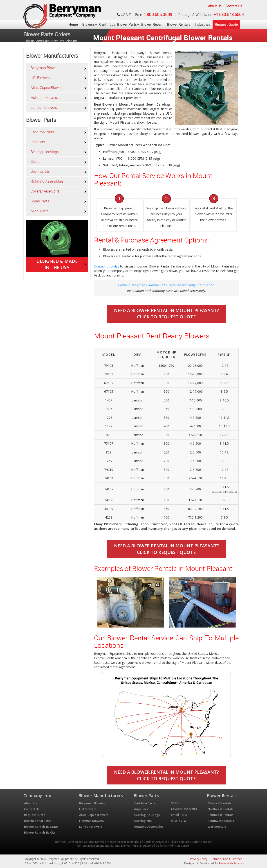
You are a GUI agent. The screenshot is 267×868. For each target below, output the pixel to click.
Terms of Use (220, 859)
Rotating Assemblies (47, 181)
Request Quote (226, 24)
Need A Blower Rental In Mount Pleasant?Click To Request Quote (166, 314)
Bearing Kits (40, 171)
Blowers (89, 24)
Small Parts (40, 201)
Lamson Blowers (44, 107)
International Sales (38, 821)
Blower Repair (152, 24)
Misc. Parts (39, 211)
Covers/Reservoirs (45, 191)
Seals (35, 161)
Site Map (237, 859)
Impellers (38, 142)
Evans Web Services (231, 863)
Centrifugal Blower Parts (118, 24)
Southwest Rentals (221, 821)
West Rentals (217, 827)
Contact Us (234, 6)
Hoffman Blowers (44, 97)
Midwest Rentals (219, 803)
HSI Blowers (40, 78)
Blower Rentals (179, 24)
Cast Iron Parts (42, 132)
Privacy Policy (199, 859)
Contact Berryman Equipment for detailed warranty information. (166, 285)
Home (73, 24)
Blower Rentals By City (40, 832)
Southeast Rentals (220, 815)
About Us (215, 6)
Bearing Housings (45, 152)
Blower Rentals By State (41, 827)
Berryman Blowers (45, 68)
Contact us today (107, 266)
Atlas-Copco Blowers (47, 88)
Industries (203, 24)
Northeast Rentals (220, 809)
